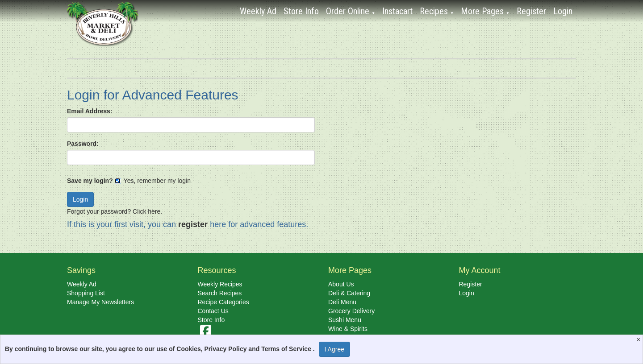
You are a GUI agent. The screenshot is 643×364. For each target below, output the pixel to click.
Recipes (437, 11)
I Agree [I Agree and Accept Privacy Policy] (334, 349)
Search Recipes (220, 293)
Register (531, 11)
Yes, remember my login (153, 181)
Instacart (397, 11)
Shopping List (86, 293)
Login (563, 11)
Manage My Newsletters (100, 302)
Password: (83, 144)
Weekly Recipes (220, 284)
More (485, 11)
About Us (341, 284)
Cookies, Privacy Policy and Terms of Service (245, 349)
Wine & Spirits (348, 329)
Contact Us (213, 311)
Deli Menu (342, 302)
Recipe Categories (223, 302)
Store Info (301, 11)
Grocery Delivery (351, 311)
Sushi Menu (345, 320)
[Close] (640, 339)
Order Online (351, 11)
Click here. (147, 211)
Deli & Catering (349, 293)
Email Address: (90, 111)
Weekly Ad (258, 11)
